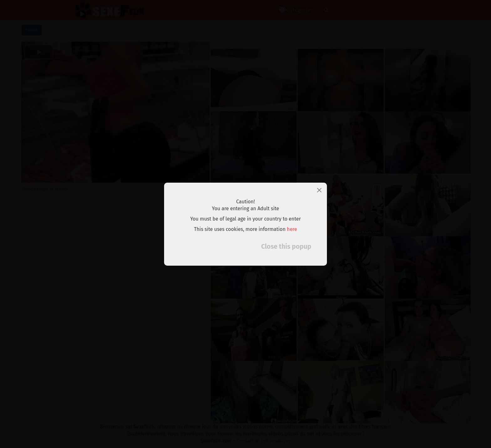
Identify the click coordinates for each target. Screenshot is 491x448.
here (292, 229)
